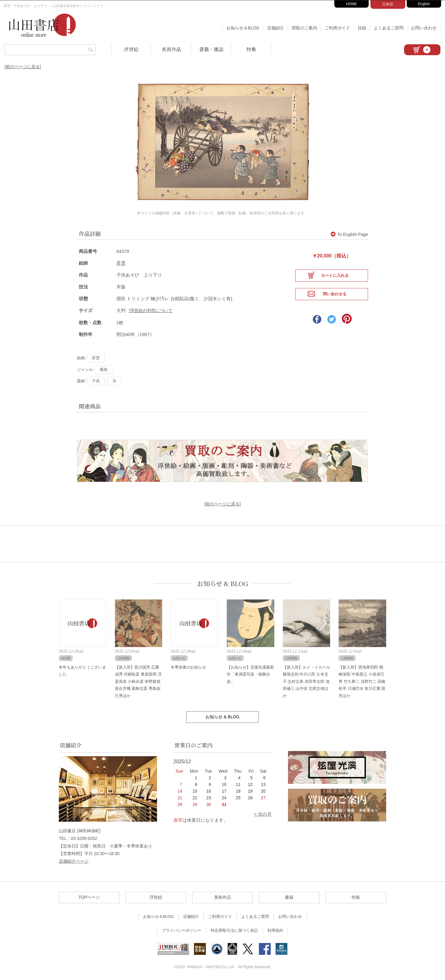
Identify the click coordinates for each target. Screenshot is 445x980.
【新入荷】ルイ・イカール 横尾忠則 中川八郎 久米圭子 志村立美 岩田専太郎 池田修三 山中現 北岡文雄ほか (306, 680)
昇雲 (121, 262)
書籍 (289, 896)
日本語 (388, 4)
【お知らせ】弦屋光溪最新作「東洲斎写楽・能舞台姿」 (250, 673)
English (424, 4)
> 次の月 (263, 812)
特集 (251, 49)
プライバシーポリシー (182, 929)
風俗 (104, 368)
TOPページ (89, 896)
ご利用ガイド (337, 28)
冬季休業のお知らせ (188, 666)
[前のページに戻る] (23, 67)
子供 (96, 379)
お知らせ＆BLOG (243, 28)
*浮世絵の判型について (151, 309)
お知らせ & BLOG (223, 582)
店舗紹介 (276, 28)
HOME (352, 4)
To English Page (349, 233)
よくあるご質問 (389, 28)
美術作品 (171, 49)
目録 (362, 28)
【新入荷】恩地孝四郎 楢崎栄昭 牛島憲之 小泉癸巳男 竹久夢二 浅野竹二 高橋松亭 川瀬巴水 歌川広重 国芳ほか (362, 680)
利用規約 (275, 929)
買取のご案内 (304, 28)
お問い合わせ (424, 28)
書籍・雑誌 (211, 49)
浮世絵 (131, 49)
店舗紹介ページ (74, 860)
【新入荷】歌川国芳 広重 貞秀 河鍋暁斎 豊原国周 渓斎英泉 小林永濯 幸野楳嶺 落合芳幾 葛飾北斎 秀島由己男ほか (138, 680)
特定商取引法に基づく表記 (234, 929)
